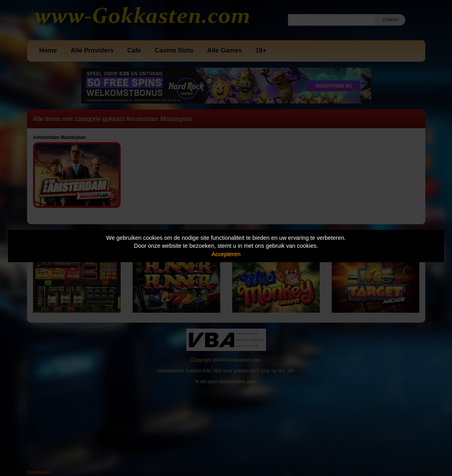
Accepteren (226, 254)
